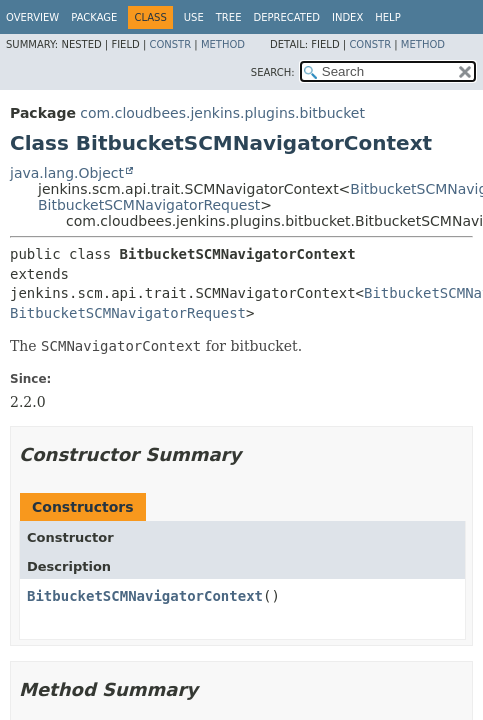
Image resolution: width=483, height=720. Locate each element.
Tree (229, 17)
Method (223, 44)
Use (194, 17)
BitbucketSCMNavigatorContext (145, 596)
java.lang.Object (67, 173)
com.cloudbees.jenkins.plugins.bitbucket (222, 113)
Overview (32, 17)
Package (94, 17)
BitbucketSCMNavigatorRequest (149, 205)
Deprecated (286, 17)
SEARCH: (273, 72)
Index (347, 17)
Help (387, 17)
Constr (170, 44)
